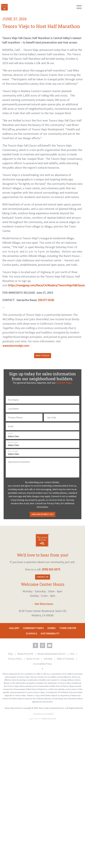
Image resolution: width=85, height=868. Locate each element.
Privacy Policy (15, 659)
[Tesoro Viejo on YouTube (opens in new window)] (50, 645)
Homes (52, 628)
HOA (72, 654)
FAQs (11, 654)
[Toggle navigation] (79, 7)
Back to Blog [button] (43, 355)
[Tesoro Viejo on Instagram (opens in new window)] (42, 645)
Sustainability (50, 633)
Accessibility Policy (43, 664)
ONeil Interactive (49, 719)
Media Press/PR (26, 654)
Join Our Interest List (42, 514)
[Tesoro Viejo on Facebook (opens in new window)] (35, 645)
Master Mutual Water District (52, 654)
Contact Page (64, 383)
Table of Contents (66, 659)
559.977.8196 (46, 300)
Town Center (68, 628)
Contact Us (43, 577)
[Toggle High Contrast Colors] (42, 669)
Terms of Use (33, 659)
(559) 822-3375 (51, 569)
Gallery (14, 628)
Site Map (48, 659)
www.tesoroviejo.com (16, 346)
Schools (32, 633)
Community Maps (33, 628)
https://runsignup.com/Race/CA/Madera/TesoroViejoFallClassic (47, 285)
